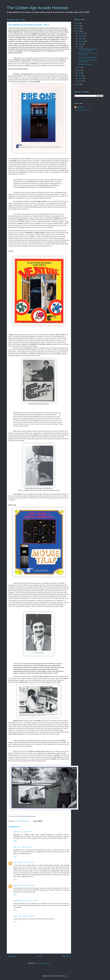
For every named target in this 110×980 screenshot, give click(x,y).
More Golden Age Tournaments (87, 57)
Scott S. (16, 916)
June (80, 68)
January (81, 81)
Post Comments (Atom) (43, 963)
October (81, 39)
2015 (78, 26)
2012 (78, 84)
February (81, 78)
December (81, 33)
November (81, 36)
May (80, 70)
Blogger (65, 976)
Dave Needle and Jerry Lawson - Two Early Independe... (88, 50)
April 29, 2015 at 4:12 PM (30, 901)
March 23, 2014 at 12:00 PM (25, 885)
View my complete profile (82, 110)
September (82, 41)
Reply (15, 841)
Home (39, 956)
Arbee (15, 832)
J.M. (15, 862)
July (80, 47)
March (80, 76)
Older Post (66, 956)
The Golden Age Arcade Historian (38, 8)
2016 (78, 23)
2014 (78, 28)
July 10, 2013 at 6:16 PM (25, 832)
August (80, 44)
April (80, 73)
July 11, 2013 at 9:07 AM (24, 847)
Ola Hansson (18, 901)
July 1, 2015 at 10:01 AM (26, 916)
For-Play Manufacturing (85, 64)
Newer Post (13, 956)
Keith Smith (18, 821)
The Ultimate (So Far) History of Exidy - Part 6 (87, 61)
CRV (15, 847)
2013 (78, 31)
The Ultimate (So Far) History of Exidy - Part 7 (87, 54)
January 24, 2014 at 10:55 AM (26, 862)
